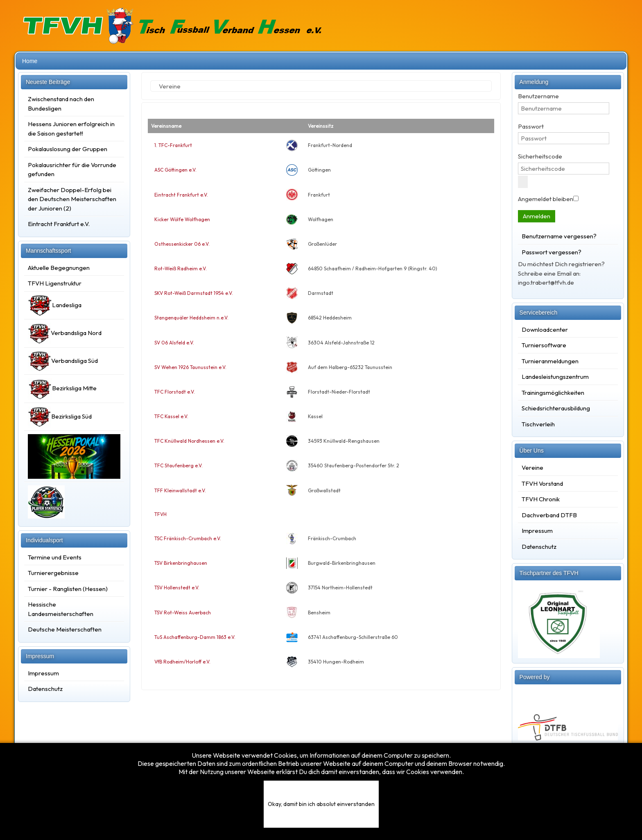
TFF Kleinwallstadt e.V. (180, 490)
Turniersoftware (544, 345)
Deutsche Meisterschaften (65, 629)
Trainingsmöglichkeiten (553, 393)
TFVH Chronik (541, 499)
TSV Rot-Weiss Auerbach (183, 612)
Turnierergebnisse (53, 573)
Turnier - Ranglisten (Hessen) (68, 589)
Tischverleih (538, 424)
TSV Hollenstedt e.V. (177, 588)
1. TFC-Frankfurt (173, 145)
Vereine (532, 468)
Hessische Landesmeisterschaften (61, 609)
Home (30, 61)
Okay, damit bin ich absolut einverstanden (321, 804)
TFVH (160, 514)
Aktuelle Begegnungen (59, 268)
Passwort (531, 126)
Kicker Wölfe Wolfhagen (182, 219)
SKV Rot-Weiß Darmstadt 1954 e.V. (194, 293)
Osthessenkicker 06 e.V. (182, 244)
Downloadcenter (545, 329)
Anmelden (537, 216)
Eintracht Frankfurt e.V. (181, 195)
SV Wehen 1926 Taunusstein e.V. (190, 367)
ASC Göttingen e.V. (175, 170)
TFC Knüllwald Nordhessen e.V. (189, 441)
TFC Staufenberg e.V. (179, 465)
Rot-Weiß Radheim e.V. (181, 268)
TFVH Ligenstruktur (55, 283)
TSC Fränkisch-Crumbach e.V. (188, 538)
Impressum (43, 673)
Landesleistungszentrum (555, 377)
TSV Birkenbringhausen (181, 563)
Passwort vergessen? (552, 252)
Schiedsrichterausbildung (556, 408)
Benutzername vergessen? (559, 236)
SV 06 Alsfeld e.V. (174, 343)
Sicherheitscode (540, 156)
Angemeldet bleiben (546, 199)
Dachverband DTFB (549, 515)
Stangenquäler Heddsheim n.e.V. (191, 318)
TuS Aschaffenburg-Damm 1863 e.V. (195, 637)
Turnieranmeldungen (550, 361)
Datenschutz (45, 689)
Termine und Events (55, 557)
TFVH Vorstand (542, 483)
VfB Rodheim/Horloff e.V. (182, 662)
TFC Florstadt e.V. (175, 392)
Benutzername (538, 96)
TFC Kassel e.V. (171, 416)
